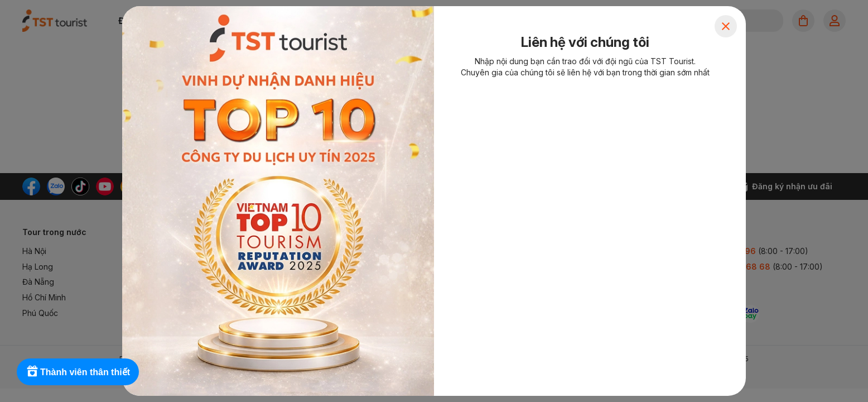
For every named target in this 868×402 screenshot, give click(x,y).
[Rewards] (78, 372)
